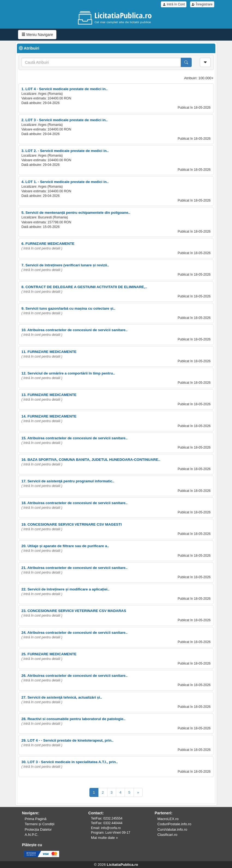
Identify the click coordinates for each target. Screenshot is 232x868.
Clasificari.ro (167, 835)
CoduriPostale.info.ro (174, 824)
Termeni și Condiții (40, 824)
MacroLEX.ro (168, 819)
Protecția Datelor (38, 829)
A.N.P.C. (32, 835)
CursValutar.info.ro (172, 829)
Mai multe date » (105, 838)
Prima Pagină (36, 819)
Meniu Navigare (37, 35)
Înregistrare (202, 4)
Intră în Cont (174, 4)
